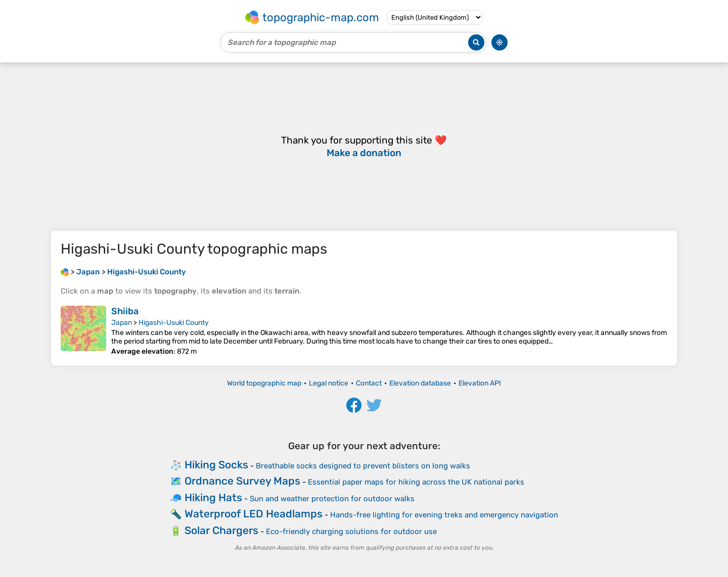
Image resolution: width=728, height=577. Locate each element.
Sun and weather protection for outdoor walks (332, 499)
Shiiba (125, 311)
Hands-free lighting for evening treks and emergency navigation (444, 515)
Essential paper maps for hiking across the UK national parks (416, 482)
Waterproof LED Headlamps (254, 514)
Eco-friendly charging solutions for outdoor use (351, 532)
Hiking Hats (213, 497)
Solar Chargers (221, 530)
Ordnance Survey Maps (242, 481)
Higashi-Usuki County (174, 323)
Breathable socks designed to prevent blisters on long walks (363, 466)
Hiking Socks (216, 465)
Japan (122, 323)
